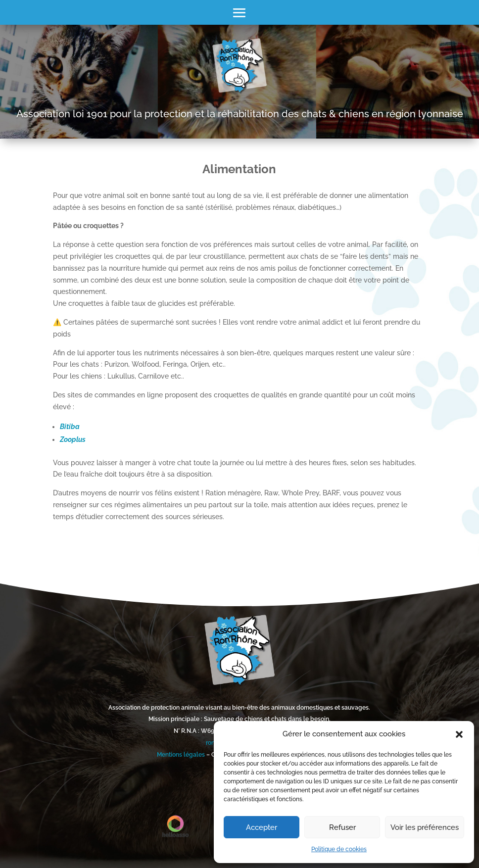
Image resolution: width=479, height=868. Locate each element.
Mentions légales (181, 755)
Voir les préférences (425, 827)
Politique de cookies (339, 849)
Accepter (262, 827)
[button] (459, 734)
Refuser (342, 827)
